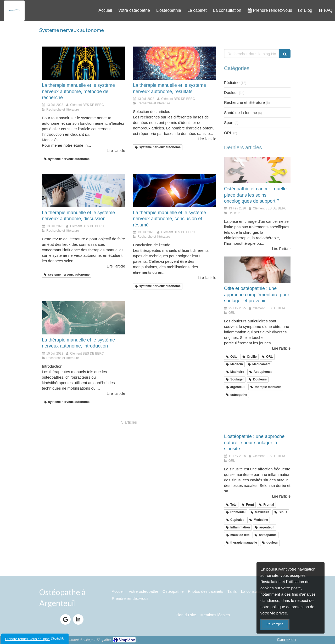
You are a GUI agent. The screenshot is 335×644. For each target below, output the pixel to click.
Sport (229, 122)
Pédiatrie (232, 82)
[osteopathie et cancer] (257, 170)
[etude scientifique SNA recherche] (175, 63)
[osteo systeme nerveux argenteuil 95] (83, 63)
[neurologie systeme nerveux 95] (83, 318)
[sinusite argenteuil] (257, 418)
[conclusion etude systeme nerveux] (175, 190)
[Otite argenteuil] (257, 270)
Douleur (231, 92)
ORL (228, 133)
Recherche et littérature (244, 102)
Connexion (286, 639)
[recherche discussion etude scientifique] (83, 190)
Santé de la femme (241, 113)
